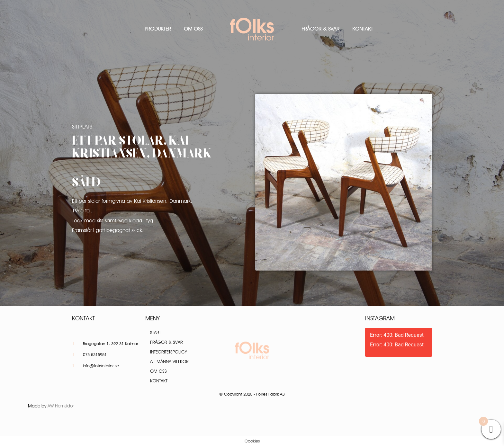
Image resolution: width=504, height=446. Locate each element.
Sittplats (82, 127)
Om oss (193, 29)
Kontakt (363, 29)
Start (155, 333)
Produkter (158, 29)
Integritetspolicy (169, 352)
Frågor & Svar (320, 29)
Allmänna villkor (169, 361)
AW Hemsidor (61, 406)
